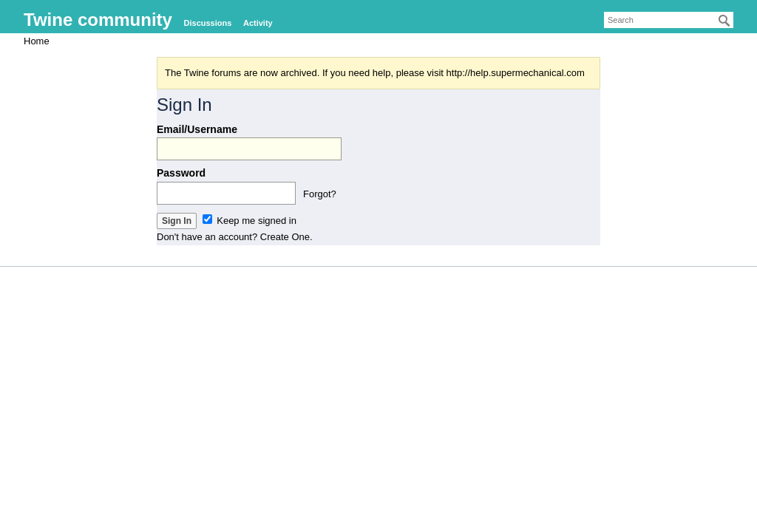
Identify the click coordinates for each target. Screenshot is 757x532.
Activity (258, 23)
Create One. (286, 237)
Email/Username (197, 129)
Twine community (98, 20)
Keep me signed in (249, 221)
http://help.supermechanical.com (516, 73)
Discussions (208, 23)
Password (181, 173)
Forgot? (320, 194)
